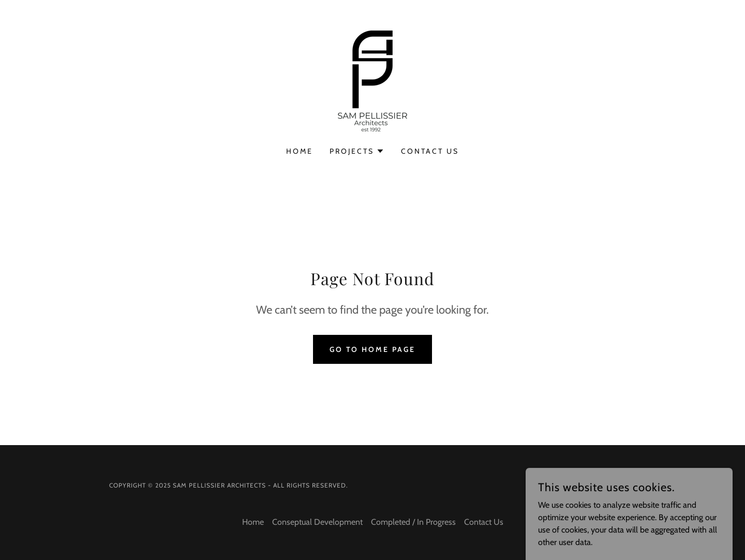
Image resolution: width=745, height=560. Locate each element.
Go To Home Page (373, 349)
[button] (357, 151)
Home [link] (300, 151)
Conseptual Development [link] (317, 522)
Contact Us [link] (430, 151)
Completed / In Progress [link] (413, 522)
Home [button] (253, 522)
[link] (373, 80)
